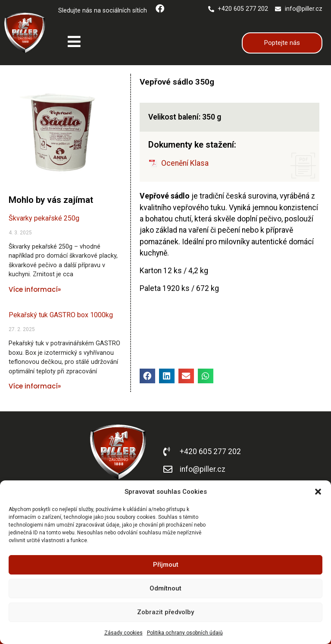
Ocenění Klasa (185, 163)
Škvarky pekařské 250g (44, 218)
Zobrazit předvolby (165, 612)
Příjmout (166, 565)
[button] (318, 492)
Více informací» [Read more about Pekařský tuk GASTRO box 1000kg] (35, 386)
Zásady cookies (123, 633)
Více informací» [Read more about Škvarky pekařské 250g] (35, 289)
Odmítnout (165, 588)
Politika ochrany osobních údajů (185, 633)
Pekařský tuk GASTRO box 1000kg (61, 315)
